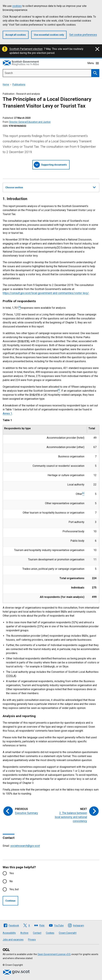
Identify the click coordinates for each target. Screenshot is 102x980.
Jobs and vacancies (13, 940)
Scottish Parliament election (26, 49)
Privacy (32, 940)
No (11, 881)
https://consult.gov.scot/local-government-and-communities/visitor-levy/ (46, 293)
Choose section (50, 187)
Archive (24, 933)
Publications (19, 84)
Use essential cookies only (49, 35)
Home (6, 84)
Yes (12, 873)
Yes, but (14, 889)
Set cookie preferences (83, 35)
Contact (37, 933)
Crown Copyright (68, 933)
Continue (10, 901)
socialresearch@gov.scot (25, 846)
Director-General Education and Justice (30, 122)
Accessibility (9, 933)
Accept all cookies (16, 35)
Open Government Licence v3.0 (54, 954)
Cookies (50, 933)
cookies (17, 6)
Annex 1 (7, 413)
